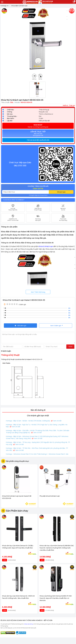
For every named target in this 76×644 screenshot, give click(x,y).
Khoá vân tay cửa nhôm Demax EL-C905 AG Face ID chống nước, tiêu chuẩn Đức (18, 597)
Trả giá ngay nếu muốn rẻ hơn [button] (38, 140)
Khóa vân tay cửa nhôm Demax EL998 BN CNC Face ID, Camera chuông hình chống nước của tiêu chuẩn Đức (57, 548)
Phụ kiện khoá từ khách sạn (50, 496)
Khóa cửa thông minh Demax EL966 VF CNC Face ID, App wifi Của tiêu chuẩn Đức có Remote (56, 598)
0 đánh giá (22, 304)
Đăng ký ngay (61, 192)
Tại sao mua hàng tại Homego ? (13, 200)
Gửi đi (70, 347)
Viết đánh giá (20, 326)
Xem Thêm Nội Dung (38, 292)
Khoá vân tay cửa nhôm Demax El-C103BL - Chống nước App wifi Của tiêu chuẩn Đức (18, 547)
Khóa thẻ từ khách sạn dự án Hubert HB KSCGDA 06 (17, 497)
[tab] (38, 140)
